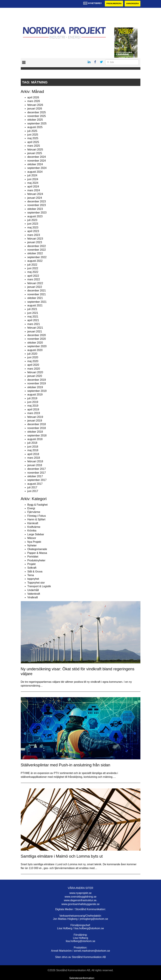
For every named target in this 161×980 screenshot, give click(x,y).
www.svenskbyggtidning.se (80, 897)
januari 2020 (35, 376)
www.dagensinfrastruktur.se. (80, 900)
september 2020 (37, 346)
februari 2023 (35, 239)
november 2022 (37, 250)
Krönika (32, 531)
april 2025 (33, 142)
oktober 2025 (35, 120)
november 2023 (37, 205)
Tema (31, 575)
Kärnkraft (33, 523)
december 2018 (37, 424)
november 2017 (37, 473)
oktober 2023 (35, 209)
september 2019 (37, 391)
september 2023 (37, 213)
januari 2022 (35, 287)
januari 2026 (35, 109)
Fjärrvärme (34, 512)
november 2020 (37, 339)
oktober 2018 (35, 432)
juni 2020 (33, 358)
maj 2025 (33, 138)
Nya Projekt (34, 542)
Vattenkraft (34, 594)
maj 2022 (33, 272)
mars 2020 (34, 369)
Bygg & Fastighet (38, 505)
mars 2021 (34, 324)
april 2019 (33, 409)
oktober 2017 (35, 476)
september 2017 (37, 480)
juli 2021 (32, 309)
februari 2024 (35, 194)
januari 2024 (35, 198)
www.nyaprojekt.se (80, 893)
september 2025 (37, 123)
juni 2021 (33, 313)
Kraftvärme (34, 527)
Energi (31, 508)
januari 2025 (35, 153)
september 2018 (37, 436)
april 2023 (33, 231)
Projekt (32, 564)
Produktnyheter (36, 560)
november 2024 (37, 161)
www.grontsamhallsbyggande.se (80, 904)
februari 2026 (35, 105)
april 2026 (33, 97)
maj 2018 (33, 450)
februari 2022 (35, 283)
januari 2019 (35, 421)
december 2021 (37, 291)
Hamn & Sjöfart (36, 520)
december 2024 (37, 157)
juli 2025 (32, 131)
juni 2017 (33, 491)
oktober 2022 (35, 254)
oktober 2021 (35, 298)
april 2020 (33, 365)
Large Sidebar (36, 534)
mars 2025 (34, 146)
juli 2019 (32, 398)
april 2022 (33, 276)
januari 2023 (35, 242)
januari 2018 (35, 465)
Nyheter (32, 545)
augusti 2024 (35, 172)
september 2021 (37, 302)
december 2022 (37, 246)
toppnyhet (33, 579)
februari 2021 (35, 328)
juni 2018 (33, 447)
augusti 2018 (35, 439)
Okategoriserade (37, 549)
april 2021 (33, 320)
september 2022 (37, 257)
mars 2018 (34, 458)
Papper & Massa (37, 553)
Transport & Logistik (39, 586)
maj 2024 (33, 183)
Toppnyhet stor (36, 583)
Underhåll (33, 590)
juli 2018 (32, 443)
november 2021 (37, 294)
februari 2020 (35, 372)
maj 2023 (33, 227)
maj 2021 (33, 317)
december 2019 (37, 380)
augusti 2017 (35, 484)
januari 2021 (35, 332)
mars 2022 (34, 280)
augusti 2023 (35, 216)
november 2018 (37, 428)
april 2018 (33, 454)
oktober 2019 (35, 387)
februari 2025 (35, 150)
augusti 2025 (35, 127)
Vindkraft (33, 598)
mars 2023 (34, 235)
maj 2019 (33, 406)
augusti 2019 (35, 395)
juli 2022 (32, 265)
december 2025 (37, 112)
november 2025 (37, 116)
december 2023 (37, 201)
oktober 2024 (35, 164)
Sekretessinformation (82, 978)
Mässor (32, 538)
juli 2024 (32, 176)
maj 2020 (33, 361)
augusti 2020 (35, 350)
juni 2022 (33, 268)
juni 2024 (33, 179)
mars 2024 (34, 190)
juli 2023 (32, 220)
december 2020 (37, 335)
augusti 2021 (35, 305)
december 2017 (37, 469)
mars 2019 (34, 413)
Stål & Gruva (35, 572)
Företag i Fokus (37, 516)
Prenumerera (113, 4)
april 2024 (33, 187)
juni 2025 (33, 135)
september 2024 (37, 168)
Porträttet (33, 557)
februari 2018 (35, 462)
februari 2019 (35, 417)
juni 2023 (33, 224)
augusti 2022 (35, 261)
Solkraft (32, 568)
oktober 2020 (35, 343)
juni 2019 (33, 402)
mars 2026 (34, 101)
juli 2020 (32, 354)
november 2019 (37, 384)
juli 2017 (32, 487)
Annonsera (132, 4)
